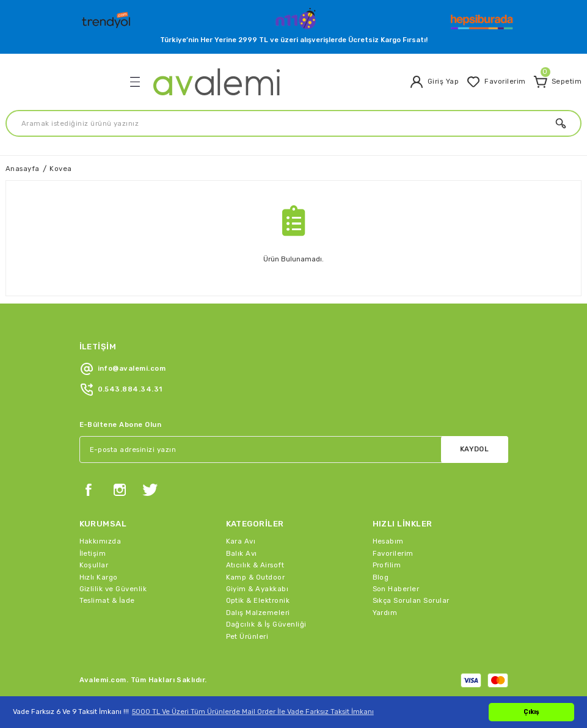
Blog (381, 577)
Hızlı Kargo (99, 577)
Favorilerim (393, 553)
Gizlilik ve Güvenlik (113, 589)
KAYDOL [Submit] (475, 449)
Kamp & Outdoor (256, 577)
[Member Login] (434, 82)
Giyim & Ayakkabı (257, 589)
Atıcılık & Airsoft (255, 565)
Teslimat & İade (107, 600)
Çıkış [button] (531, 712)
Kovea (60, 169)
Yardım (385, 613)
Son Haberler (396, 589)
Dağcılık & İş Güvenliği (266, 624)
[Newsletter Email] (294, 450)
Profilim (387, 565)
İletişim (93, 553)
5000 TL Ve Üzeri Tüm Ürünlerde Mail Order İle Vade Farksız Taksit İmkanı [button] (253, 712)
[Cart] (557, 82)
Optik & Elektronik (258, 600)
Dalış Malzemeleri (258, 613)
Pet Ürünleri (247, 636)
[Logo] (108, 17)
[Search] (293, 123)
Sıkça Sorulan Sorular (411, 600)
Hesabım (388, 541)
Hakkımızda (100, 541)
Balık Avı (242, 553)
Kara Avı (241, 541)
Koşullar (94, 565)
